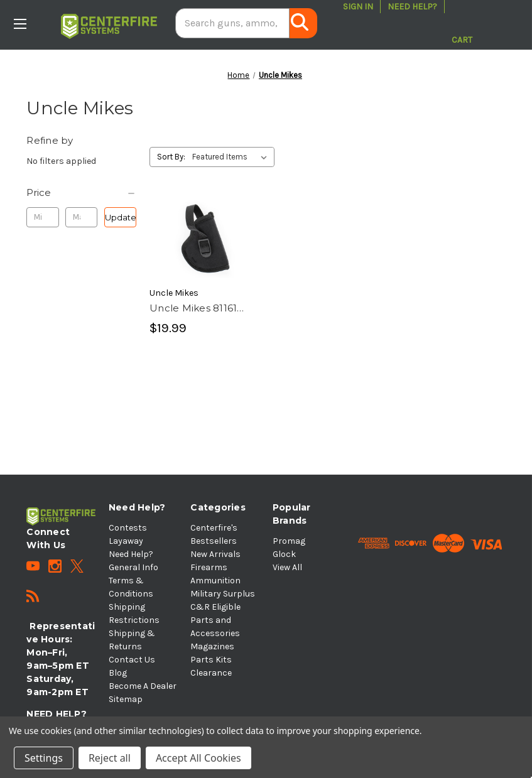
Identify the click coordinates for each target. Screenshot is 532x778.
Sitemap (126, 699)
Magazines (212, 646)
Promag (289, 541)
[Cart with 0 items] (462, 23)
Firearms (209, 567)
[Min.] (42, 217)
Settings (44, 758)
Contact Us (132, 660)
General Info (133, 567)
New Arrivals (215, 554)
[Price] (81, 193)
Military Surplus (223, 594)
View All (287, 567)
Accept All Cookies (198, 758)
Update (121, 217)
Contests (128, 528)
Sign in (358, 7)
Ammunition (215, 581)
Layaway (126, 541)
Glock (284, 554)
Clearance (211, 673)
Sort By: (171, 157)
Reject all (110, 758)
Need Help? (412, 7)
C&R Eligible (215, 607)
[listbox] (232, 157)
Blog (118, 673)
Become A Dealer (143, 686)
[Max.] (81, 217)
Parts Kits (211, 660)
